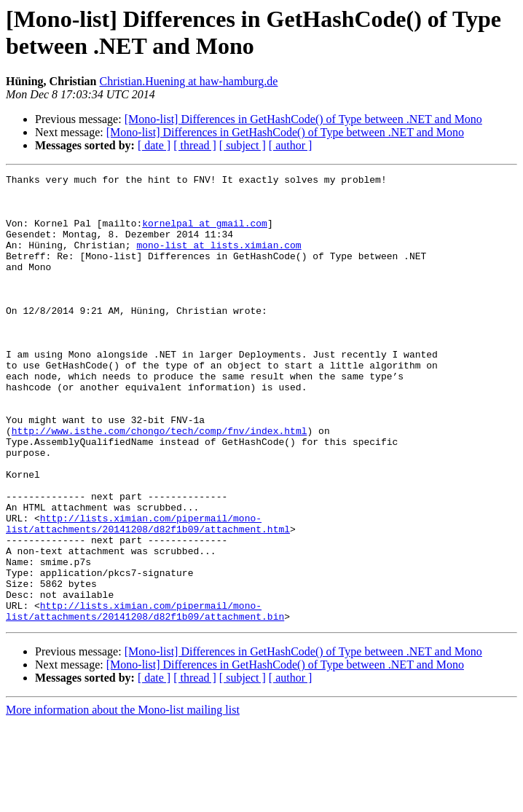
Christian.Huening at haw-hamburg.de (188, 81)
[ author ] (291, 145)
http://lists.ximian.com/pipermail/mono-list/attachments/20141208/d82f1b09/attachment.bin (145, 699)
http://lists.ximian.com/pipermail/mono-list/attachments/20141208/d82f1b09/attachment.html (148, 594)
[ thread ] (195, 145)
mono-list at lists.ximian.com (219, 260)
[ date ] (154, 145)
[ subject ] (243, 145)
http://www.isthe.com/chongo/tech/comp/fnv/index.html (160, 483)
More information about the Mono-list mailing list (123, 799)
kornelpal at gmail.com (205, 234)
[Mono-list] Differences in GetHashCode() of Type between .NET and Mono (303, 119)
